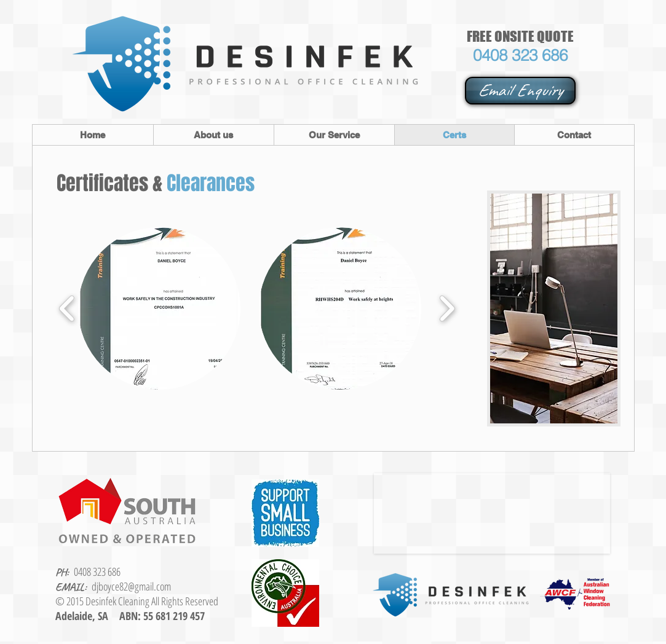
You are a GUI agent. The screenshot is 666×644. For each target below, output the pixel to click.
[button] (159, 308)
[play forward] (447, 308)
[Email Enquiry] (520, 91)
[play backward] (67, 308)
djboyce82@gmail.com (131, 586)
